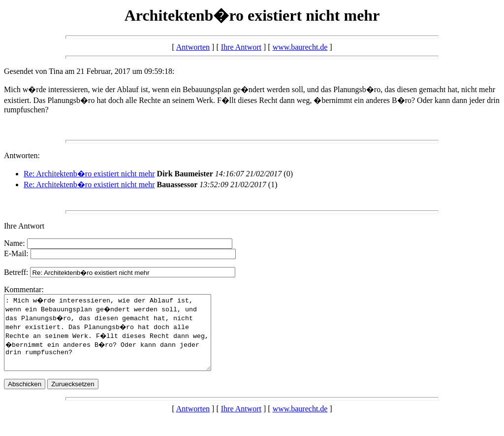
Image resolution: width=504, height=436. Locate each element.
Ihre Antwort (241, 47)
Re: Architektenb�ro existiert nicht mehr (89, 174)
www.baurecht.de (300, 47)
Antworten (193, 47)
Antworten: (22, 155)
